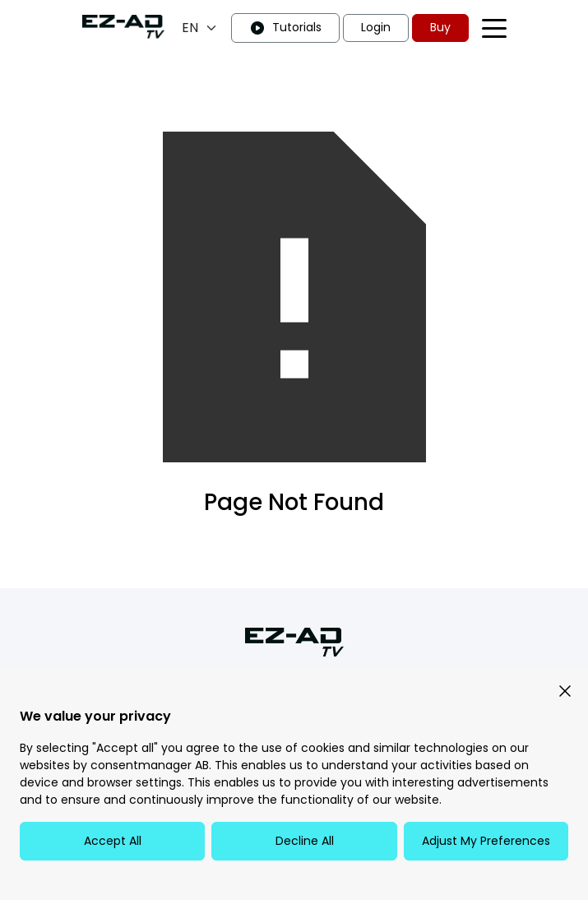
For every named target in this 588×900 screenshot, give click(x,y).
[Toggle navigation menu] (494, 28)
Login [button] (376, 27)
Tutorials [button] (285, 28)
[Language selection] (200, 28)
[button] (565, 691)
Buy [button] (440, 27)
